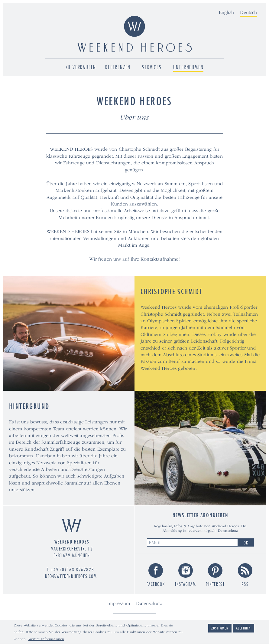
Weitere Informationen (46, 640)
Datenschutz (228, 531)
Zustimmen (220, 629)
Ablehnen (244, 629)
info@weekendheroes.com (70, 576)
